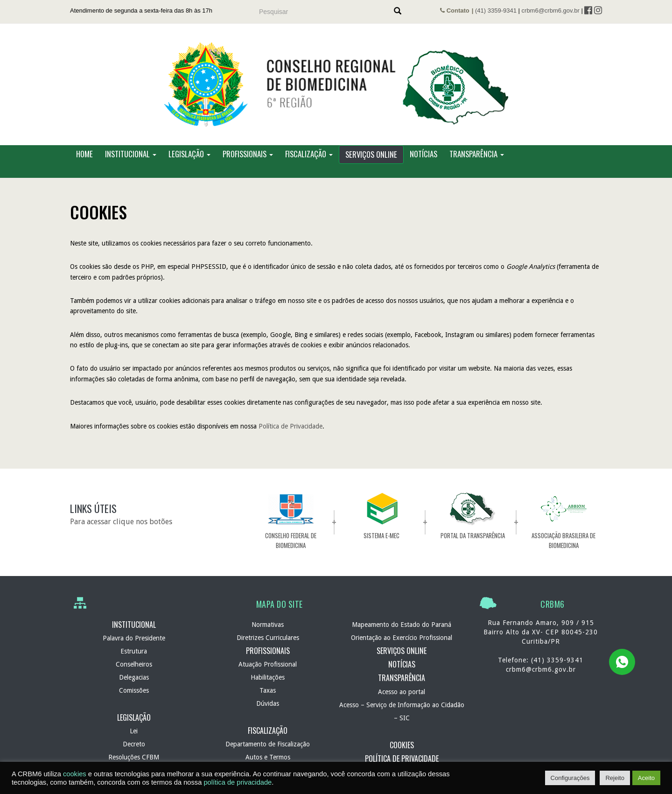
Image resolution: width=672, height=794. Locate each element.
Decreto (134, 744)
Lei (134, 731)
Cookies (402, 745)
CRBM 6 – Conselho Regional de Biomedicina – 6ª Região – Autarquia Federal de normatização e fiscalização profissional (336, 84)
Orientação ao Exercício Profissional (402, 638)
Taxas (268, 690)
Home (84, 154)
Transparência (477, 154)
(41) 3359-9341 (496, 11)
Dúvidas (268, 703)
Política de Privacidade (290, 426)
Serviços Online (371, 154)
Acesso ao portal (402, 692)
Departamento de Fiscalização (268, 744)
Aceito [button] (646, 778)
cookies (75, 774)
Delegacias (134, 677)
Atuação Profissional (268, 664)
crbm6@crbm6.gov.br (551, 11)
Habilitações (268, 677)
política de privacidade (238, 782)
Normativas (268, 625)
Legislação (189, 154)
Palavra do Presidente (134, 638)
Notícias (423, 154)
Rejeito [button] (615, 778)
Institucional (131, 154)
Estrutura (134, 651)
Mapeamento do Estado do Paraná (402, 625)
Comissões (134, 690)
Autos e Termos (268, 757)
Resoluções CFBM (134, 757)
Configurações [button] (570, 778)
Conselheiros (134, 664)
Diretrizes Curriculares (268, 638)
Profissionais (248, 154)
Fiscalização (309, 154)
